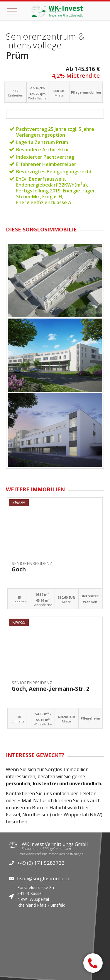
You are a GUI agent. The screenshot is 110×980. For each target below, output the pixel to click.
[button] (13, 10)
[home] (55, 11)
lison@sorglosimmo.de (44, 878)
